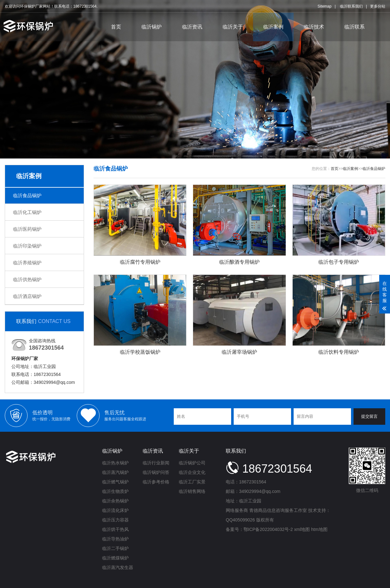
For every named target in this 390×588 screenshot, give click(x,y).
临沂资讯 (192, 26)
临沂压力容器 (115, 520)
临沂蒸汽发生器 (118, 567)
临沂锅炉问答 (156, 472)
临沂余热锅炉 (115, 501)
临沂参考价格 (156, 482)
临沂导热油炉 (115, 539)
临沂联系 (354, 26)
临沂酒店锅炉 (27, 296)
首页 (116, 26)
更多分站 (378, 6)
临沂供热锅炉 (27, 279)
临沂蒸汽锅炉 (115, 472)
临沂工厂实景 (192, 482)
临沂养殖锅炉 (27, 263)
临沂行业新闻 (156, 463)
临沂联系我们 (351, 6)
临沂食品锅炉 (27, 195)
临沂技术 (314, 26)
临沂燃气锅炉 (115, 482)
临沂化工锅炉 (27, 212)
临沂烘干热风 (115, 529)
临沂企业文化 (192, 472)
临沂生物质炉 (115, 491)
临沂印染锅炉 (27, 246)
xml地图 (302, 529)
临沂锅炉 (152, 26)
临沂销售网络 (192, 491)
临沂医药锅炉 (27, 229)
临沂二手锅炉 (115, 548)
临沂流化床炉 (115, 510)
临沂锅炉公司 (192, 463)
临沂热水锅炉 (115, 463)
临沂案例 (273, 26)
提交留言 (369, 416)
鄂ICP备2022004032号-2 (268, 529)
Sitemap (324, 6)
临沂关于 (233, 26)
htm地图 (319, 529)
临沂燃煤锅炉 (115, 558)
